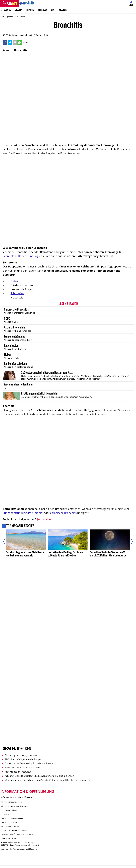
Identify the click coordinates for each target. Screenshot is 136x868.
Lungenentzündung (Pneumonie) (23, 513)
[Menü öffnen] (4, 3)
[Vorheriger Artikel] (6, 542)
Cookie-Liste (6, 814)
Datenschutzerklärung (10, 810)
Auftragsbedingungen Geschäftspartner (17, 797)
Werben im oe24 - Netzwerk (12, 818)
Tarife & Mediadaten (9, 838)
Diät (53, 10)
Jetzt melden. (45, 519)
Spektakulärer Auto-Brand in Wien (22, 768)
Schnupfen (9, 256)
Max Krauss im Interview (16, 772)
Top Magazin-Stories (20, 526)
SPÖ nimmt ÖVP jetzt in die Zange (21, 759)
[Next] (133, 10)
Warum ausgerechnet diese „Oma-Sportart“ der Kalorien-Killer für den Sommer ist (47, 780)
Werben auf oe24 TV (9, 822)
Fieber (14, 281)
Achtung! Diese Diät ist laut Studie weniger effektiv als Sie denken (38, 776)
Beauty (19, 10)
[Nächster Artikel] (130, 542)
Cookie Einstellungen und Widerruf (15, 830)
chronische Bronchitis (63, 513)
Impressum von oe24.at (10, 826)
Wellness (42, 10)
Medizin (63, 10)
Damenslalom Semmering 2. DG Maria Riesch (28, 763)
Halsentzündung (28, 256)
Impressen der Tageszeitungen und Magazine (19, 849)
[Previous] (3, 10)
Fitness (30, 10)
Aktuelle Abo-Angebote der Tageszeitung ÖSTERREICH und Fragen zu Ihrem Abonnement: (20, 844)
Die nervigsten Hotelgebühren (19, 755)
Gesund (7, 10)
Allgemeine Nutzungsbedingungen (14, 806)
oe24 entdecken (17, 749)
